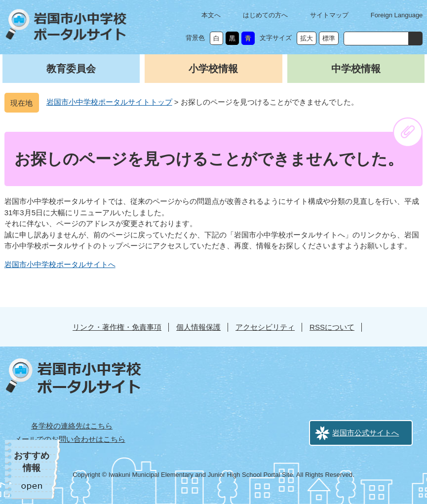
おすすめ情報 (32, 462)
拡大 (307, 38)
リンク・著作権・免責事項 (117, 327)
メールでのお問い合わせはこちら (70, 439)
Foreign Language (397, 15)
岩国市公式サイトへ (366, 433)
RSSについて (332, 327)
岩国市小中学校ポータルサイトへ (60, 264)
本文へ (211, 15)
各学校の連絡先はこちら (72, 426)
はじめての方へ (265, 15)
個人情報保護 (198, 327)
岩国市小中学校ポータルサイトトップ (109, 102)
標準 (329, 38)
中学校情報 (356, 69)
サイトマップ (329, 15)
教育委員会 (71, 69)
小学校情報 (213, 69)
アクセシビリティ (265, 327)
